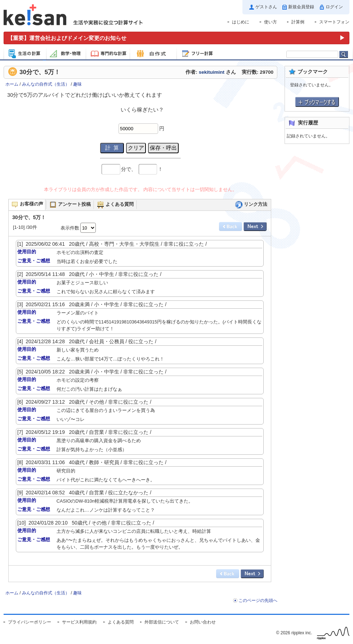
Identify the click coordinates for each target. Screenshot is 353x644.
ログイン (334, 7)
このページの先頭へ (258, 600)
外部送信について (162, 622)
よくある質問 (121, 622)
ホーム (12, 84)
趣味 (77, 84)
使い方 (271, 22)
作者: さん (211, 72)
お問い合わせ (203, 622)
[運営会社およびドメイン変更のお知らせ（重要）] (176, 38)
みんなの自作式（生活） (46, 84)
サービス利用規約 (79, 622)
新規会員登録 (301, 7)
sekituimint (212, 72)
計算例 (298, 22)
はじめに (241, 22)
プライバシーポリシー (30, 622)
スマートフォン (334, 22)
